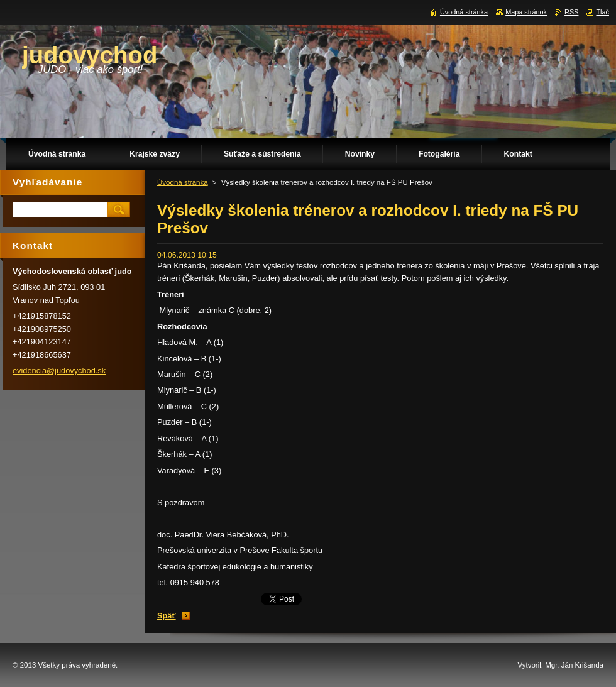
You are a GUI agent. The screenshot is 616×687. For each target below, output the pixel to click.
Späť (167, 616)
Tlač (602, 12)
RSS (571, 12)
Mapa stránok (526, 12)
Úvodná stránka (183, 182)
